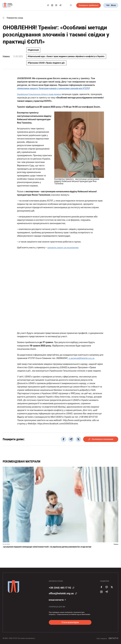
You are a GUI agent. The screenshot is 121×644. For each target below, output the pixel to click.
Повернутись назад (13, 18)
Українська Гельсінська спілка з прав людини (40, 94)
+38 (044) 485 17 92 (60, 588)
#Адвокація (33, 50)
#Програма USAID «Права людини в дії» (46, 63)
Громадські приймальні (89, 5)
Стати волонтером (70, 622)
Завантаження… (60, 289)
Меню (111, 5)
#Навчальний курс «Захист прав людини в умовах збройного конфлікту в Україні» (66, 56)
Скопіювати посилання (101, 439)
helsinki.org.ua (76, 614)
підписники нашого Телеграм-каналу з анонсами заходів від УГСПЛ (53, 88)
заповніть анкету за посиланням (64, 247)
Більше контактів (56, 600)
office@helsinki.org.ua (61, 593)
